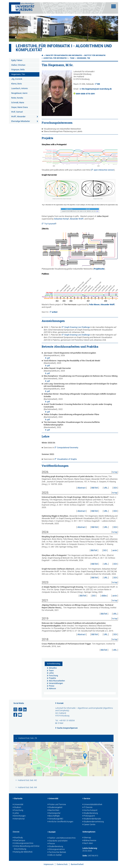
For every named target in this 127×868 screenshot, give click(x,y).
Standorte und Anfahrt (58, 841)
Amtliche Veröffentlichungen (60, 822)
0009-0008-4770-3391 (85, 94)
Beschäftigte (54, 816)
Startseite (18, 799)
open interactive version (104, 170)
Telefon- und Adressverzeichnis (62, 838)
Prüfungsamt (89, 816)
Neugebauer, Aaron (19, 93)
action (54, 312)
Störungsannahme (56, 849)
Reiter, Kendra (17, 98)
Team (72, 58)
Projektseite (99, 269)
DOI (115, 488)
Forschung (18, 810)
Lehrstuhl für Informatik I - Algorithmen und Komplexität (64, 48)
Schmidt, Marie (18, 103)
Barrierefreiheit (77, 864)
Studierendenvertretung (93, 822)
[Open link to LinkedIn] (25, 710)
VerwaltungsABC (55, 819)
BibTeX (95, 488)
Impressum (49, 864)
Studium (17, 808)
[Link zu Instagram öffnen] (16, 710)
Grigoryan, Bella (18, 70)
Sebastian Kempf (61, 219)
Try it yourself (50, 224)
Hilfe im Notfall (55, 855)
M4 (99, 84)
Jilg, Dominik (17, 79)
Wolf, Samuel (17, 112)
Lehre (16, 813)
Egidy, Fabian (17, 60)
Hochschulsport (90, 810)
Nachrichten (53, 810)
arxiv (115, 550)
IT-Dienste (87, 808)
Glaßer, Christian (18, 65)
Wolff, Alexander (18, 116)
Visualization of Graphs (67, 459)
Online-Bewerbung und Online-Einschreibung (26, 848)
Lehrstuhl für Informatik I (55, 58)
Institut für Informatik (95, 55)
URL (106, 488)
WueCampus (19, 841)
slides (104, 596)
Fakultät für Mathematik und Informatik (64, 55)
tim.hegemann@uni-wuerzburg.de (97, 89)
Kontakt (60, 703)
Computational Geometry (68, 448)
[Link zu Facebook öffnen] (16, 715)
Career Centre (89, 825)
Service (86, 799)
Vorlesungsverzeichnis (23, 843)
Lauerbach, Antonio (19, 88)
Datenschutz (62, 864)
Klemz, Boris (17, 84)
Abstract (82, 488)
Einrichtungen (19, 816)
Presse (51, 844)
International (19, 819)
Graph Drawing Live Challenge (77, 327)
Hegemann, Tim (18, 74)
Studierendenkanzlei (92, 819)
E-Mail (61, 723)
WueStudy (18, 838)
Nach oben (88, 843)
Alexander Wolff (77, 219)
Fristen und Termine (57, 805)
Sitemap (87, 838)
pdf (48, 358)
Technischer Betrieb (57, 852)
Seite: (85, 856)
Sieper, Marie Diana (19, 107)
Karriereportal (54, 813)
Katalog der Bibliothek (23, 852)
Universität (18, 805)
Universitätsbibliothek (92, 805)
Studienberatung (90, 813)
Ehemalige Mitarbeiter (21, 121)
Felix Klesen (94, 305)
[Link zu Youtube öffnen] (20, 715)
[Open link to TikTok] (20, 710)
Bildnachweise (89, 841)
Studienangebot (55, 808)
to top (115, 472)
